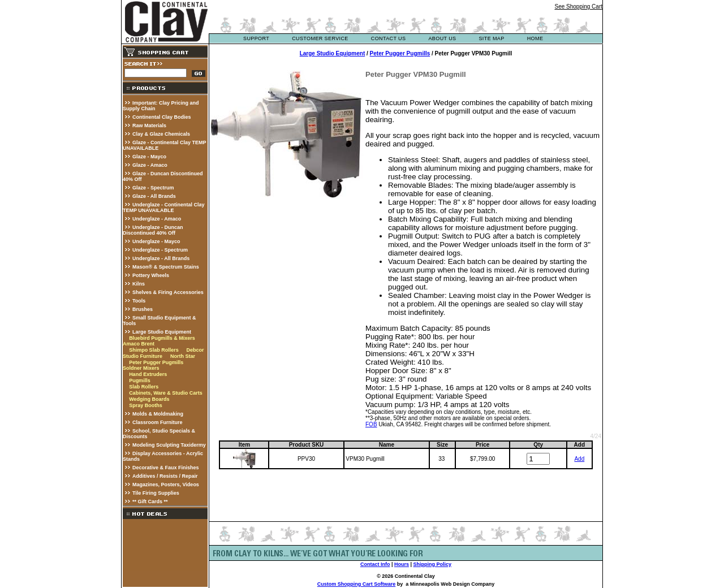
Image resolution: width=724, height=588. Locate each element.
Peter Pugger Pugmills (156, 362)
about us (442, 38)
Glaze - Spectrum (153, 188)
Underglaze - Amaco (157, 219)
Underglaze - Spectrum (160, 250)
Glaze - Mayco (149, 157)
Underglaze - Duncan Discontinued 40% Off (153, 230)
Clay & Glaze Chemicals (161, 134)
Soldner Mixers (141, 368)
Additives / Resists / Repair (165, 476)
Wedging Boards (149, 399)
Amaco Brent (139, 344)
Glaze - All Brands (154, 196)
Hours (402, 564)
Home (535, 38)
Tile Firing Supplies (156, 493)
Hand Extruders (148, 374)
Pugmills (140, 381)
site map (491, 38)
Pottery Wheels (151, 275)
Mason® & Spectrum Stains (166, 267)
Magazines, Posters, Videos (166, 485)
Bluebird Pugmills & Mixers (162, 338)
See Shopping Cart (578, 7)
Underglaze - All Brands (161, 258)
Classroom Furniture (158, 422)
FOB (371, 424)
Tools (139, 301)
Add (579, 459)
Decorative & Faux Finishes (166, 468)
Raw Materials (149, 126)
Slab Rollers (144, 387)
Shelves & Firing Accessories (168, 292)
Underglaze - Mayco (156, 241)
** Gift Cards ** (150, 501)
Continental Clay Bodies (162, 117)
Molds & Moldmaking (158, 414)
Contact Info (375, 564)
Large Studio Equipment (162, 332)
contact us (389, 38)
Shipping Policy (433, 564)
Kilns (139, 284)
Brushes (143, 309)
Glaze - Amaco (150, 165)
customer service (320, 38)
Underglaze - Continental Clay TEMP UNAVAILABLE (164, 207)
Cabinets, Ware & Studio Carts (166, 393)
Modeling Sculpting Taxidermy (169, 445)
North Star (183, 356)
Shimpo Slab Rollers (154, 350)
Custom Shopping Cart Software (357, 584)
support (256, 38)
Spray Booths (146, 405)
